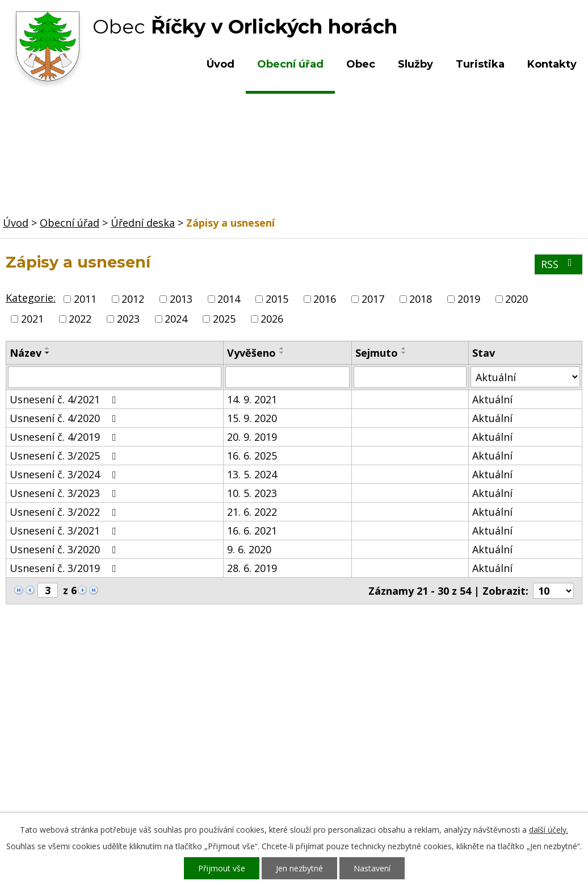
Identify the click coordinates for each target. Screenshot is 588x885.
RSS (559, 264)
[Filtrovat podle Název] (115, 377)
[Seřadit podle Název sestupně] (48, 353)
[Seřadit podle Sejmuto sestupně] (404, 353)
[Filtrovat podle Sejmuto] (410, 377)
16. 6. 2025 (252, 456)
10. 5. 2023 (252, 493)
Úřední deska (143, 223)
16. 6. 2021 (252, 531)
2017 (373, 299)
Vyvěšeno (251, 353)
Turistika (480, 64)
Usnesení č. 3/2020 (65, 549)
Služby (415, 64)
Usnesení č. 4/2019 (65, 437)
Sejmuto (377, 353)
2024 (176, 319)
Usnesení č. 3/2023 (65, 493)
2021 (32, 319)
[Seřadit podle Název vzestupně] (48, 348)
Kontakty (552, 64)
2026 (272, 319)
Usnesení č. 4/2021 (65, 399)
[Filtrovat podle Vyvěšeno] (287, 377)
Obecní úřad (290, 64)
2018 (421, 299)
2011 (85, 299)
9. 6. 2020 (249, 549)
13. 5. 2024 (252, 474)
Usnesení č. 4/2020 (65, 418)
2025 (224, 319)
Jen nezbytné (299, 868)
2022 (80, 319)
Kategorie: (31, 298)
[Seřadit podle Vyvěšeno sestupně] (282, 353)
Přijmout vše (222, 868)
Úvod (220, 64)
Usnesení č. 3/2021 (65, 531)
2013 (181, 299)
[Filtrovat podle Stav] (525, 377)
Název (26, 353)
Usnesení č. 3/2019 (65, 568)
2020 (516, 299)
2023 (128, 319)
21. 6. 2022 (252, 512)
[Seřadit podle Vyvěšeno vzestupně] (282, 348)
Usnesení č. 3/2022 (65, 512)
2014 (229, 299)
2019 (469, 299)
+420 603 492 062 (241, 735)
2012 (133, 299)
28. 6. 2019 (252, 568)
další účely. (549, 830)
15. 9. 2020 (252, 418)
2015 (277, 299)
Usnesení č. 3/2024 (65, 474)
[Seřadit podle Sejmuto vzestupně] (404, 348)
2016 (325, 299)
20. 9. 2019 (252, 437)
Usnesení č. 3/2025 (65, 456)
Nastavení (372, 868)
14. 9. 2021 (252, 399)
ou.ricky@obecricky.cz (291, 768)
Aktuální (492, 399)
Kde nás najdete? (488, 724)
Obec (361, 64)
